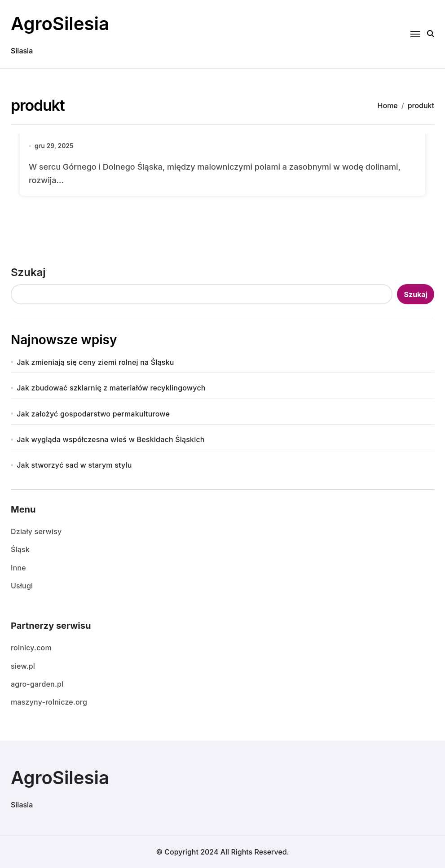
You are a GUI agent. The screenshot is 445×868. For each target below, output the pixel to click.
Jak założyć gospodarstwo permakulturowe (93, 414)
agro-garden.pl (37, 684)
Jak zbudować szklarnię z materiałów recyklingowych (111, 388)
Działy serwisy (36, 531)
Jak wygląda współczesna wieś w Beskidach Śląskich (110, 439)
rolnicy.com (31, 648)
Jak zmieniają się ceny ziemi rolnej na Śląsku (95, 362)
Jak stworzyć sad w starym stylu (74, 465)
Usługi (22, 586)
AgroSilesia (60, 24)
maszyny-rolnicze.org (49, 702)
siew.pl (23, 666)
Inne (18, 568)
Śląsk (20, 549)
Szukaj (28, 272)
